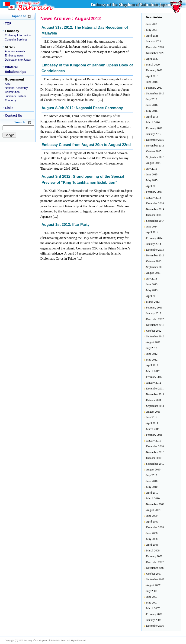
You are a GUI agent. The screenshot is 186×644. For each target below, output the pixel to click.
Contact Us (13, 115)
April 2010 (152, 493)
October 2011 (154, 400)
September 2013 (155, 267)
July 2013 (152, 279)
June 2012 (152, 354)
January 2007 (154, 620)
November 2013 (155, 255)
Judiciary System (15, 96)
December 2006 (155, 626)
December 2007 (155, 562)
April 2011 (152, 423)
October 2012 (154, 331)
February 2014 (154, 238)
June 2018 (152, 82)
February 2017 (154, 88)
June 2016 (152, 105)
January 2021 (154, 41)
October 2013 (154, 261)
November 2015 (155, 146)
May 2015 (152, 180)
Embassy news (14, 56)
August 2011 (153, 412)
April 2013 (152, 296)
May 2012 (152, 360)
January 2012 (154, 383)
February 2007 (154, 614)
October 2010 (154, 458)
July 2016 (152, 99)
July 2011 (152, 417)
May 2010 (152, 487)
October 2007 (154, 574)
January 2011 (154, 441)
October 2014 (154, 215)
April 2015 (152, 186)
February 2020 (154, 70)
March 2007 (153, 608)
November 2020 (155, 53)
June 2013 (152, 284)
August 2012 (153, 342)
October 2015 (154, 151)
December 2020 (155, 47)
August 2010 (153, 470)
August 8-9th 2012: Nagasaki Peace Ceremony (82, 108)
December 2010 (155, 446)
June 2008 (152, 533)
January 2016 (154, 134)
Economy (11, 100)
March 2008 (153, 551)
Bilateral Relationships (16, 69)
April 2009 (152, 522)
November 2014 (155, 209)
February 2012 (154, 377)
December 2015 (155, 140)
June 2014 (152, 227)
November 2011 (155, 394)
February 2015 (154, 192)
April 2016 (152, 117)
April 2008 (152, 545)
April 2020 (152, 59)
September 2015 (155, 157)
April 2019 (152, 76)
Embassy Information (18, 35)
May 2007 (152, 603)
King (8, 84)
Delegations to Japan (18, 60)
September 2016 (155, 93)
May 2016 (152, 111)
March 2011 (153, 429)
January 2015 (154, 198)
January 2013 (154, 313)
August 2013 (153, 273)
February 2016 (154, 128)
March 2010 (153, 498)
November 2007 (155, 568)
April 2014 (152, 232)
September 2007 (155, 579)
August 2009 (153, 510)
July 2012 (152, 348)
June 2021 (152, 24)
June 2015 (152, 174)
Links (9, 108)
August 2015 (153, 163)
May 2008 (152, 539)
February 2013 (154, 308)
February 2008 (154, 556)
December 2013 (155, 250)
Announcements (15, 51)
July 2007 (152, 591)
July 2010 (152, 475)
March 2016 (153, 122)
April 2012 (152, 365)
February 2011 (154, 435)
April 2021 (152, 36)
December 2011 (155, 389)
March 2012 (153, 371)
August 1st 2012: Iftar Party (66, 225)
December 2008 (155, 527)
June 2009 (152, 516)
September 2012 (155, 336)
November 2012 (155, 325)
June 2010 (152, 481)
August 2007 (153, 585)
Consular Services (16, 40)
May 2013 (152, 290)
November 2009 (155, 504)
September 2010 (155, 464)
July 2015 (152, 169)
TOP (8, 23)
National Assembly (16, 88)
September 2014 (155, 221)
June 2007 (152, 597)
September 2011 (155, 406)
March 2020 (153, 65)
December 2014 (155, 203)
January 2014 (154, 244)
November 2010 (155, 452)
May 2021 (152, 30)
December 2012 (155, 319)
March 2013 (153, 302)
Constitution (12, 92)
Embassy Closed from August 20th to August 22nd (86, 145)
